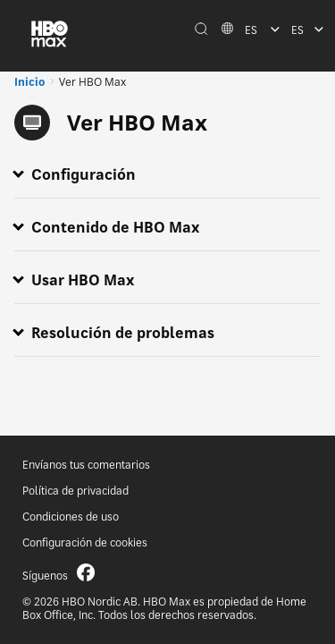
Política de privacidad (75, 491)
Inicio (29, 82)
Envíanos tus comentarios (86, 465)
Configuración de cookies (85, 542)
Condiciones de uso (71, 517)
